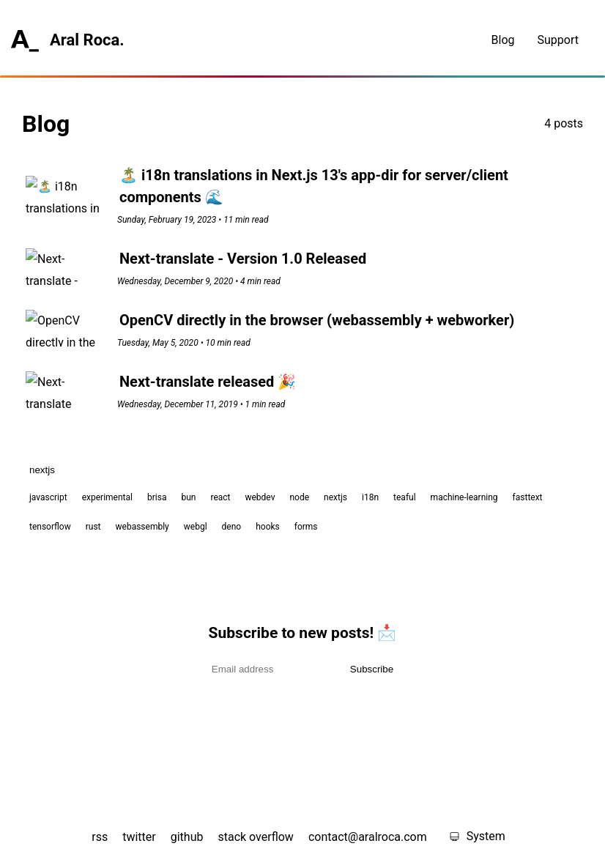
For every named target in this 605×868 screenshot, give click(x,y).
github (187, 837)
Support (558, 40)
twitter (139, 837)
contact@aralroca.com (368, 837)
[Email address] (274, 669)
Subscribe (372, 669)
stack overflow (255, 837)
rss (100, 837)
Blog (503, 40)
